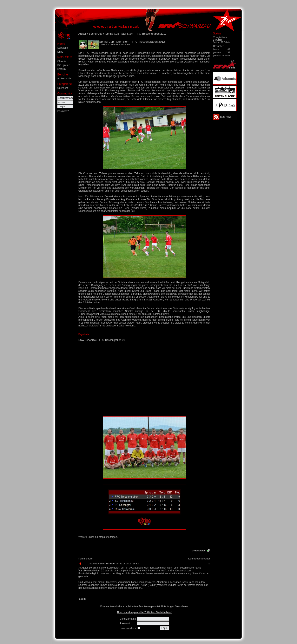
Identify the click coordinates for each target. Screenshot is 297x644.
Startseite (63, 48)
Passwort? (63, 111)
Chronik (62, 61)
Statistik (62, 69)
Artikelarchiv (64, 79)
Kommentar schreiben (199, 559)
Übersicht (63, 88)
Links (60, 52)
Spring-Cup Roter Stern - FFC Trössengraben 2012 (136, 34)
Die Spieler (63, 65)
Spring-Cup (96, 34)
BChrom (111, 564)
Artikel (82, 34)
